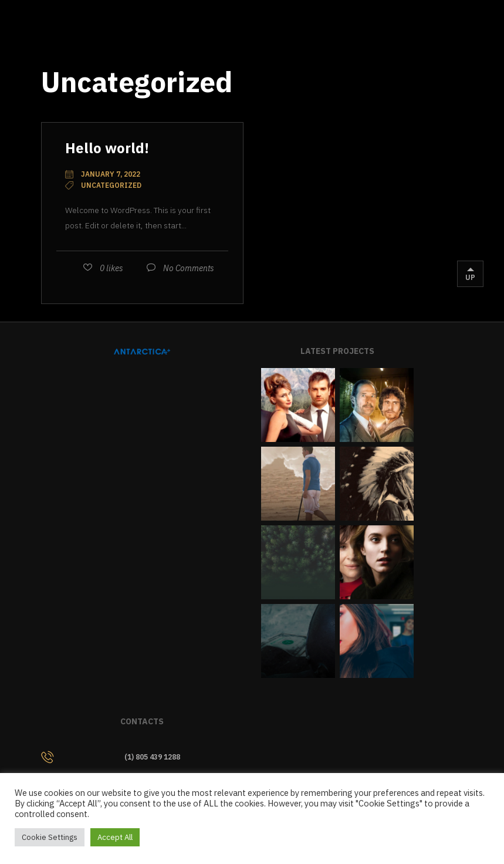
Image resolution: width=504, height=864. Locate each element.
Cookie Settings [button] (50, 837)
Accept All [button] (115, 837)
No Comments (189, 268)
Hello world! (107, 148)
